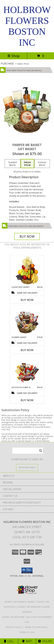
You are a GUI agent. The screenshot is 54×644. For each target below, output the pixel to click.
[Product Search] (28, 451)
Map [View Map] (27, 641)
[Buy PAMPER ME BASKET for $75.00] (27, 236)
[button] (27, 570)
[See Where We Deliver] (27, 467)
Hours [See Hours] (45, 641)
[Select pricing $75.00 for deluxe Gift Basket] (27, 164)
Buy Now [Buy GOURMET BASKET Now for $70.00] (27, 350)
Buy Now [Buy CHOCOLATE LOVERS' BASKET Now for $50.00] (27, 400)
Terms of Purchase (36, 627)
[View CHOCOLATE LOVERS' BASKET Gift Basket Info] (27, 371)
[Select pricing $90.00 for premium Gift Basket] (42, 164)
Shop (14, 56)
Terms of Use (27, 632)
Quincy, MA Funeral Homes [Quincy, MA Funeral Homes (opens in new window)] (20, 602)
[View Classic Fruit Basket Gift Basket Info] (27, 270)
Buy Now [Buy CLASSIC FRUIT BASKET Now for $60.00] (27, 300)
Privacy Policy (14, 627)
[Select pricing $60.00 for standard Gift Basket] (13, 164)
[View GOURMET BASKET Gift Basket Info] (27, 321)
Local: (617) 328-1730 (27, 537)
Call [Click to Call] (9, 641)
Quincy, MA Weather (13, 617)
